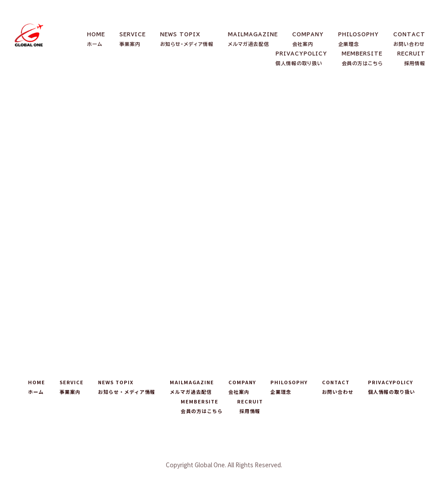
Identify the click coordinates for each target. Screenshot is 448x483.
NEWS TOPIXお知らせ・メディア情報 (187, 39)
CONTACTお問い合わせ (409, 39)
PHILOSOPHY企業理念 (359, 39)
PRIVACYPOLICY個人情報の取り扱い (301, 58)
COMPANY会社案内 (308, 39)
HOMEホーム (96, 39)
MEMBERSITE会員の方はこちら (362, 58)
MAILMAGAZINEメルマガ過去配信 (253, 39)
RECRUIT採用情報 (411, 58)
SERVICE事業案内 (133, 39)
